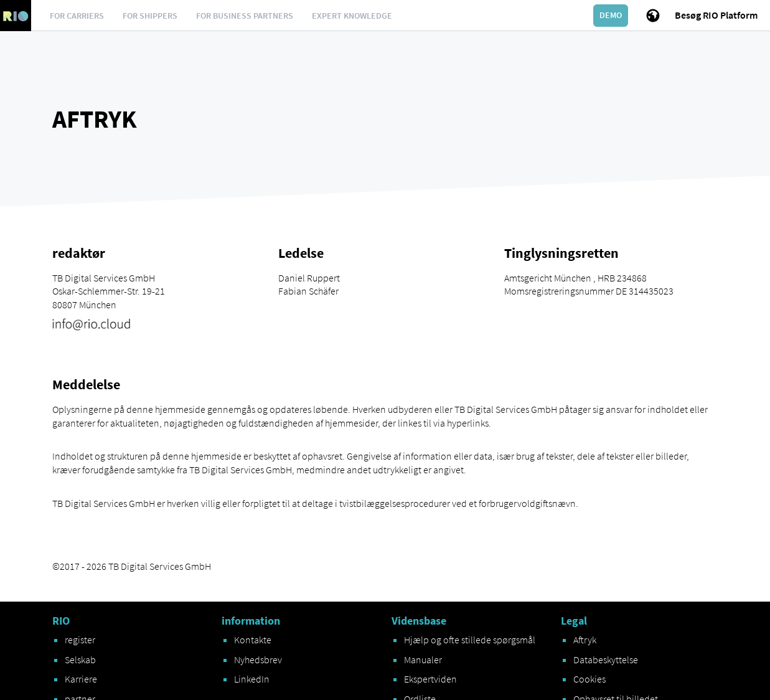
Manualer (423, 660)
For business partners (245, 16)
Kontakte (253, 640)
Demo (611, 15)
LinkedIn (252, 679)
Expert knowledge (352, 16)
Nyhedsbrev (258, 660)
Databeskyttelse (606, 660)
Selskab (80, 660)
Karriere (81, 679)
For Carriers (77, 16)
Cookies (589, 679)
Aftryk (585, 640)
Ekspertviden (430, 679)
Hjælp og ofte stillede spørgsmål (470, 640)
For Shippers (150, 16)
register (80, 640)
